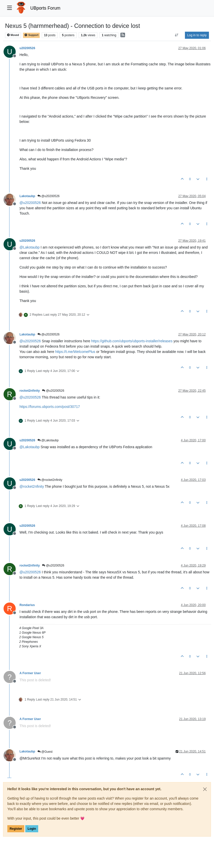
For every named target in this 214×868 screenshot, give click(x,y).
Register (16, 829)
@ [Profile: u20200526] (30, 203)
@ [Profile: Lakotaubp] (30, 247)
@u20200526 (49, 196)
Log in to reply (197, 35)
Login (32, 829)
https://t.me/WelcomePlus (75, 352)
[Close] (205, 789)
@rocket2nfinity (50, 480)
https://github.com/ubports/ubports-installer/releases (132, 341)
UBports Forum (45, 8)
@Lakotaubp (48, 440)
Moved (13, 35)
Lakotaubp (27, 196)
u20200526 (27, 48)
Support (31, 35)
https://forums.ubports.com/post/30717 (50, 407)
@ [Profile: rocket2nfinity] (32, 486)
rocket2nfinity (30, 391)
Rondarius (27, 605)
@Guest (45, 752)
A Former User (30, 673)
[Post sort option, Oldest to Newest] (177, 35)
